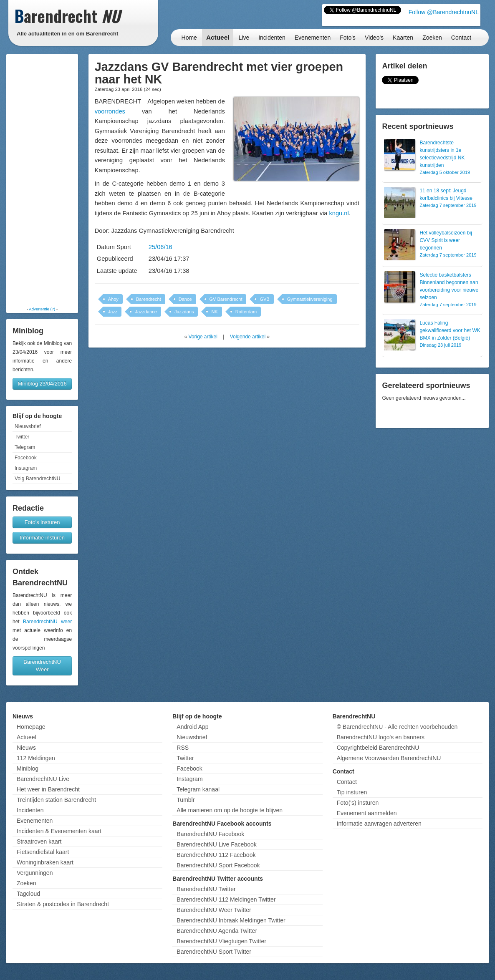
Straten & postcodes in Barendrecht (63, 904)
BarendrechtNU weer (47, 622)
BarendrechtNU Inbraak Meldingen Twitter (231, 920)
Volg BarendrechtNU (37, 479)
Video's (374, 38)
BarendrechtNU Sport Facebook (218, 865)
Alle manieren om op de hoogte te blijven (230, 810)
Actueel (218, 37)
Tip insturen (352, 792)
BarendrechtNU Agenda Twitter (217, 931)
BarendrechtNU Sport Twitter (214, 952)
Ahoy (113, 299)
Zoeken (432, 38)
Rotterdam (246, 312)
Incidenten (272, 38)
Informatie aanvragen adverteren (379, 824)
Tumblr (186, 800)
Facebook (26, 458)
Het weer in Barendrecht (48, 789)
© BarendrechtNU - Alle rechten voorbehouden (397, 727)
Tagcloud (28, 894)
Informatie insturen (42, 538)
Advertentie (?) (42, 309)
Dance (185, 299)
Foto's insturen (42, 522)
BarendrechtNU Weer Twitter (214, 910)
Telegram (25, 447)
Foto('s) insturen (358, 803)
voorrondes (110, 111)
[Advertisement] (42, 180)
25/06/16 (160, 247)
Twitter (22, 437)
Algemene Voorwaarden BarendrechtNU (389, 758)
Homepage (31, 727)
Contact (461, 38)
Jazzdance (146, 312)
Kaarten (403, 38)
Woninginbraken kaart (45, 862)
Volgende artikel (248, 337)
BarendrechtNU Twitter (206, 889)
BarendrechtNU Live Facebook (216, 844)
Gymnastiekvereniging (310, 299)
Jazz (113, 312)
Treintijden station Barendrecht (56, 800)
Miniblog (28, 768)
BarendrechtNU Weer (42, 666)
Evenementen (313, 38)
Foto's (348, 38)
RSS (183, 748)
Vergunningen (35, 873)
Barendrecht (149, 299)
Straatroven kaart (39, 841)
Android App (192, 727)
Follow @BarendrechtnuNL (444, 12)
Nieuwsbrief (28, 426)
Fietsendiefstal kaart (43, 852)
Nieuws (26, 748)
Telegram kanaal (198, 789)
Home (189, 38)
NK (214, 312)
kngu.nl (339, 213)
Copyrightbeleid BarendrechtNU (378, 748)
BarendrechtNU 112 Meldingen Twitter (226, 899)
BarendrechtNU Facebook (210, 834)
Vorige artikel (203, 337)
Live (244, 38)
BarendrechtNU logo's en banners (381, 737)
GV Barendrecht (226, 299)
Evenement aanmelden (367, 813)
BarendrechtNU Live (43, 779)
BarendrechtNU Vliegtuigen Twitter (221, 941)
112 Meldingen (36, 758)
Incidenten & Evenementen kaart (59, 831)
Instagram (26, 468)
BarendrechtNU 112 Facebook (216, 855)
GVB (264, 299)
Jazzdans (184, 312)
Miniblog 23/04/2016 (42, 384)
